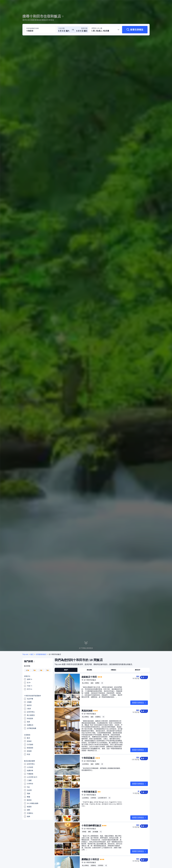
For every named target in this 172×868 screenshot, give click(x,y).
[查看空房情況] (135, 30)
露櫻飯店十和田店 (90, 859)
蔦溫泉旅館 (87, 711)
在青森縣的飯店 (41, 654)
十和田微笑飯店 (89, 792)
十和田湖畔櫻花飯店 (91, 826)
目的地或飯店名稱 (32, 28)
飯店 (32, 654)
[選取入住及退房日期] (65, 30)
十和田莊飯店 (88, 758)
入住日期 (61, 28)
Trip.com (25, 654)
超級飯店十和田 (89, 677)
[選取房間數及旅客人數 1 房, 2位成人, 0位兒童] (105, 30)
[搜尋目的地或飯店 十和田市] (40, 30)
